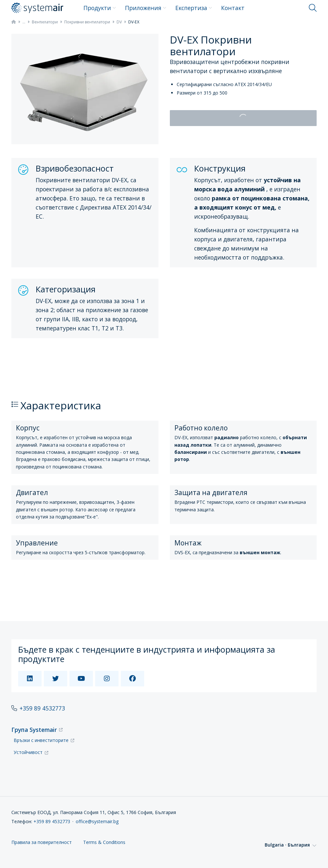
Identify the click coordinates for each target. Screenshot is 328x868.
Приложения (146, 8)
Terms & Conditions (104, 842)
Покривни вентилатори (87, 22)
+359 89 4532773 (42, 708)
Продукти (100, 8)
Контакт (233, 8)
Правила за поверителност (42, 842)
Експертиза (194, 8)
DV (119, 22)
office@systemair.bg (97, 821)
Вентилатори (45, 22)
